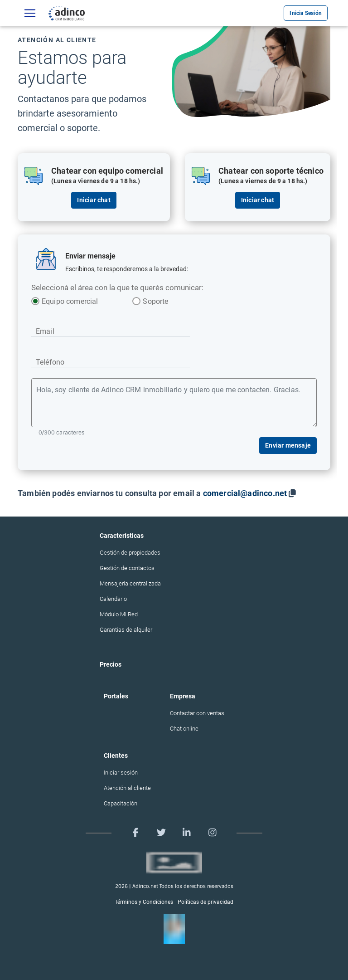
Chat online (184, 729)
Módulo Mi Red (119, 614)
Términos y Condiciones (144, 902)
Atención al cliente (127, 788)
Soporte (155, 301)
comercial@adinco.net (245, 493)
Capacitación (121, 803)
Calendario (113, 599)
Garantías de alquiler (126, 630)
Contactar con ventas (197, 713)
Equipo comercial (65, 301)
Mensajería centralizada (130, 583)
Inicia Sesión (306, 13)
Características (122, 536)
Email (45, 331)
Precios (111, 664)
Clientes (116, 756)
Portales (116, 696)
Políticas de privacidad (205, 902)
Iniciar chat (94, 200)
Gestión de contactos (127, 568)
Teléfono (50, 362)
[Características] (30, 13)
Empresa (183, 696)
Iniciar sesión (121, 773)
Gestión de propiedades (130, 553)
